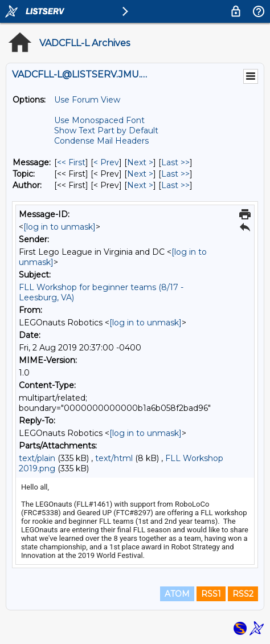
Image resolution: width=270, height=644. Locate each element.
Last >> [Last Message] (175, 162)
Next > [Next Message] (140, 162)
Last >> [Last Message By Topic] (175, 174)
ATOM (177, 594)
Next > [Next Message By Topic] (140, 174)
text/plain (37, 458)
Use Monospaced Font (99, 120)
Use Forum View (87, 100)
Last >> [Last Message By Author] (175, 185)
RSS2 (243, 594)
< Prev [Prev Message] (106, 162)
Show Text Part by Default (106, 131)
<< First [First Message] (71, 162)
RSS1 (211, 594)
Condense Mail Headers (101, 141)
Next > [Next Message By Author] (140, 185)
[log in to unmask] (60, 227)
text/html (114, 458)
